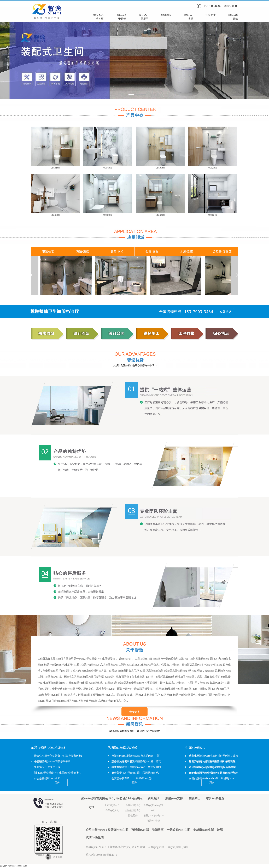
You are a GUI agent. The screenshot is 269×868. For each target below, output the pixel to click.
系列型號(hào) (133, 805)
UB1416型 (108, 168)
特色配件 (133, 816)
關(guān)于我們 (121, 16)
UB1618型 (108, 215)
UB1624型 (213, 215)
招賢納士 (211, 15)
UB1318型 (160, 168)
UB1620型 (160, 215)
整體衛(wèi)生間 (118, 830)
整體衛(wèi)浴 (140, 830)
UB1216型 (213, 168)
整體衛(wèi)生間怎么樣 (47, 767)
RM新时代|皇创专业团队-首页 (13, 866)
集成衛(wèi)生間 (204, 830)
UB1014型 (55, 215)
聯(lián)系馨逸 (233, 16)
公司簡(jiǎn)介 (112, 805)
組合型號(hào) (133, 810)
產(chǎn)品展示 (144, 16)
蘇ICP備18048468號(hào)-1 (102, 855)
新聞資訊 (166, 15)
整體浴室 (158, 830)
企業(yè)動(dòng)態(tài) (48, 747)
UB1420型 (55, 168)
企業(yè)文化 (112, 810)
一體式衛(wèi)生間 (178, 830)
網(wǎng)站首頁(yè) (98, 16)
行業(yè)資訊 (195, 747)
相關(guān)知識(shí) (123, 747)
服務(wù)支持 (188, 16)
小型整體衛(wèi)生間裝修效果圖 (52, 761)
